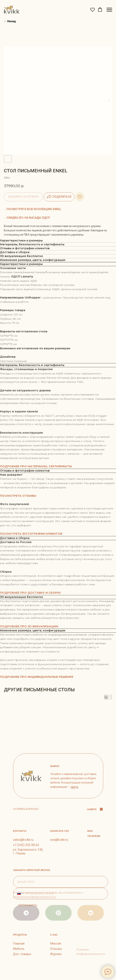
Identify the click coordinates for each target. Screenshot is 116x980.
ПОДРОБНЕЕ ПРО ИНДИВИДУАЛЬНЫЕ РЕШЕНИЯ (37, 677)
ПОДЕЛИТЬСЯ (59, 197)
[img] (91, 913)
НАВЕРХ (92, 809)
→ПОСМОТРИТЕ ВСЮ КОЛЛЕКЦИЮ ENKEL (33, 209)
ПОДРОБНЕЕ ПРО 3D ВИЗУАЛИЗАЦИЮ (29, 626)
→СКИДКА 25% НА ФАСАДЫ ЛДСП (27, 218)
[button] (93, 10)
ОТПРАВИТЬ (28, 905)
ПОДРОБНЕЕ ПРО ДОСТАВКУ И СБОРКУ (31, 593)
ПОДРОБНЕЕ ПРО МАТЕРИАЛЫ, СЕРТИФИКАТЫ (36, 466)
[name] (61, 882)
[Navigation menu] (109, 10)
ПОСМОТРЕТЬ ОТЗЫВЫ (18, 496)
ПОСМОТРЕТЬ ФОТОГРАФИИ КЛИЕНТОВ (31, 534)
